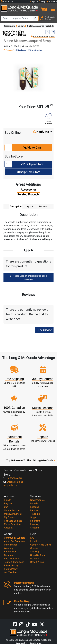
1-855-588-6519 (13, 478)
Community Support (14, 538)
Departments (9, 26)
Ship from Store (28, 172)
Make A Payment (13, 514)
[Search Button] (36, 18)
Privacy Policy (11, 565)
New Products (37, 500)
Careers (34, 548)
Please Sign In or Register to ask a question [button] (29, 278)
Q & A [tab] (30, 206)
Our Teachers (11, 572)
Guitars (21, 26)
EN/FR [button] (51, 1)
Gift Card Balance (13, 521)
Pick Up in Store (32, 164)
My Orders (9, 517)
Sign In (8, 500)
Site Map (35, 552)
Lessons (35, 507)
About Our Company (14, 541)
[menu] (52, 8)
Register (8, 503)
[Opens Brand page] (14, 33)
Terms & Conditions (14, 562)
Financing (35, 521)
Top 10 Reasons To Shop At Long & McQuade (31, 461)
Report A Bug (37, 562)
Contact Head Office (41, 545)
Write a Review (35, 50)
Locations (35, 541)
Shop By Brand (38, 555)
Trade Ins (35, 514)
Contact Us (7, 2)
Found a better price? (42, 37)
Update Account (12, 510)
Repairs (34, 510)
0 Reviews (21, 50)
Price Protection (12, 559)
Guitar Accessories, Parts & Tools (42, 26)
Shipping (35, 528)
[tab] (29, 190)
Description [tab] (16, 206)
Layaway (35, 524)
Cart (6, 507)
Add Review (44, 330)
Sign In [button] (34, 1)
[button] (43, 8)
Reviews (35, 559)
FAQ (32, 538)
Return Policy (11, 569)
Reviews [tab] (43, 206)
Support (34, 517)
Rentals (34, 503)
